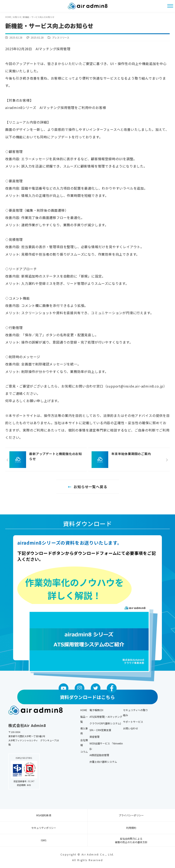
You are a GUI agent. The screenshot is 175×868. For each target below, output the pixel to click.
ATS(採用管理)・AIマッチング (106, 717)
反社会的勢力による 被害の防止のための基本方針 (131, 840)
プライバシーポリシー (131, 815)
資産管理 (94, 737)
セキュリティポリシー (44, 828)
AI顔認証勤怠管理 (99, 755)
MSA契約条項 (44, 815)
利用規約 (131, 828)
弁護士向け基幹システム (103, 762)
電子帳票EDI (96, 710)
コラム (84, 752)
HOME (84, 710)
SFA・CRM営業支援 (100, 730)
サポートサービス (133, 722)
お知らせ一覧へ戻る (90, 487)
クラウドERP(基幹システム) (105, 723)
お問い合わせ (131, 728)
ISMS (44, 840)
